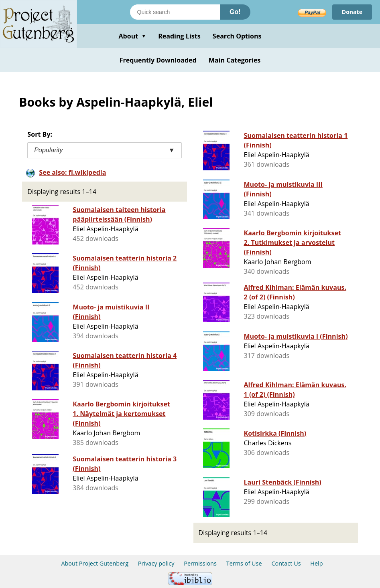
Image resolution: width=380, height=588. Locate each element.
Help (316, 563)
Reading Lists (179, 36)
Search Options (237, 36)
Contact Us (286, 563)
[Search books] (175, 12)
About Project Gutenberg (95, 563)
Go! (235, 12)
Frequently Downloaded (158, 60)
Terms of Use (244, 563)
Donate (352, 12)
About (132, 36)
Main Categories (235, 60)
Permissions (200, 563)
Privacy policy (156, 563)
